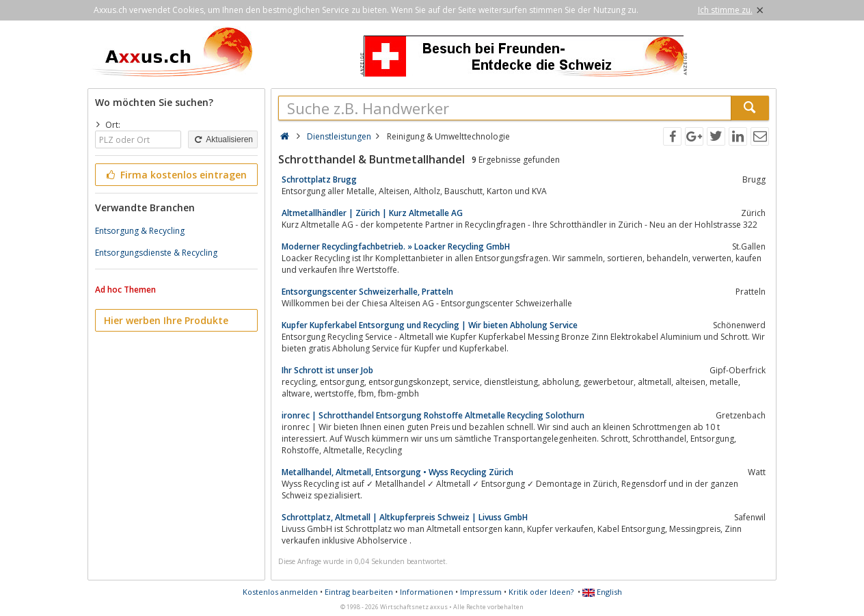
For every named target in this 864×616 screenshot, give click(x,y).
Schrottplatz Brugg (319, 179)
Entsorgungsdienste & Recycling (156, 253)
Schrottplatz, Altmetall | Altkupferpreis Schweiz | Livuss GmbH (405, 517)
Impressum (481, 592)
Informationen (427, 592)
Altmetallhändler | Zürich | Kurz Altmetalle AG (372, 213)
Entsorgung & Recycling (140, 231)
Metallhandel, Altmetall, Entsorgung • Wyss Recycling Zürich (397, 472)
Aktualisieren (223, 139)
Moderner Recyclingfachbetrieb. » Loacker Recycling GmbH (396, 246)
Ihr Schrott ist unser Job (327, 370)
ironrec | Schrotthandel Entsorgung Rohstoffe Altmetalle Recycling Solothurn (433, 415)
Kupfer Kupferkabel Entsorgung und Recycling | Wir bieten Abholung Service (430, 325)
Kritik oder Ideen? (541, 592)
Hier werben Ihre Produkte (166, 320)
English (602, 592)
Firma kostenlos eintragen (175, 175)
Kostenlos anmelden (280, 592)
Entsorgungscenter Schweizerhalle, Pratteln (367, 292)
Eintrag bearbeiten (359, 592)
